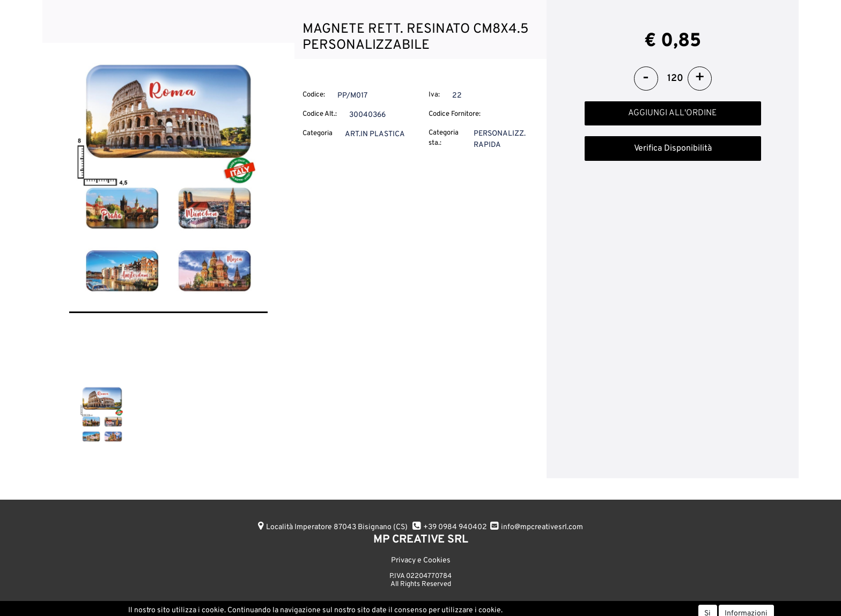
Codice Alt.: (320, 114)
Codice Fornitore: (455, 114)
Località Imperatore (337, 527)
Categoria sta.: (444, 138)
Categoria (318, 133)
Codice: (314, 95)
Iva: (434, 95)
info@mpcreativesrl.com (542, 527)
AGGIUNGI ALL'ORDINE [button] (673, 113)
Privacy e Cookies (421, 561)
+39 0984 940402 (455, 527)
